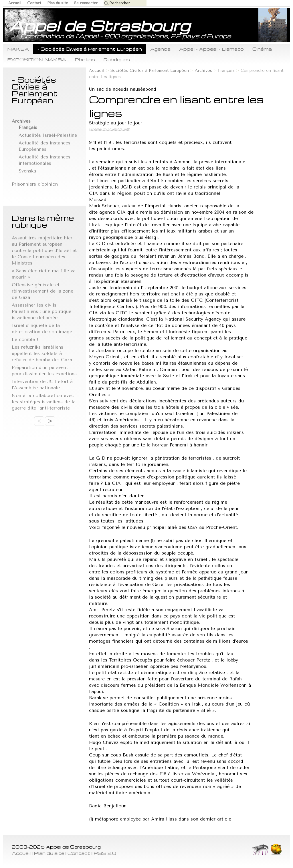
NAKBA (18, 49)
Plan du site (58, 3)
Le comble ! (25, 339)
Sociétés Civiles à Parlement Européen (150, 70)
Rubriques (117, 59)
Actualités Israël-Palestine (48, 135)
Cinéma (262, 49)
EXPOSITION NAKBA (37, 59)
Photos (85, 59)
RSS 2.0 (105, 853)
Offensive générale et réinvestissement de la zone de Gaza (42, 291)
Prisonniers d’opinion (35, 184)
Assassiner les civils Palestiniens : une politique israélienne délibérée (41, 311)
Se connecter (86, 3)
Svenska (27, 171)
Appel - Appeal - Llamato (211, 49)
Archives (203, 70)
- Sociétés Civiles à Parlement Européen (90, 49)
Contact (34, 3)
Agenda (160, 49)
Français (226, 70)
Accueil (15, 3)
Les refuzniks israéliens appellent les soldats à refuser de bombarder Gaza (42, 353)
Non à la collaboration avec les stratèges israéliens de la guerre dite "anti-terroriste (44, 402)
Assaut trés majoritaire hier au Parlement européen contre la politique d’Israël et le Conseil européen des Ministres (44, 250)
